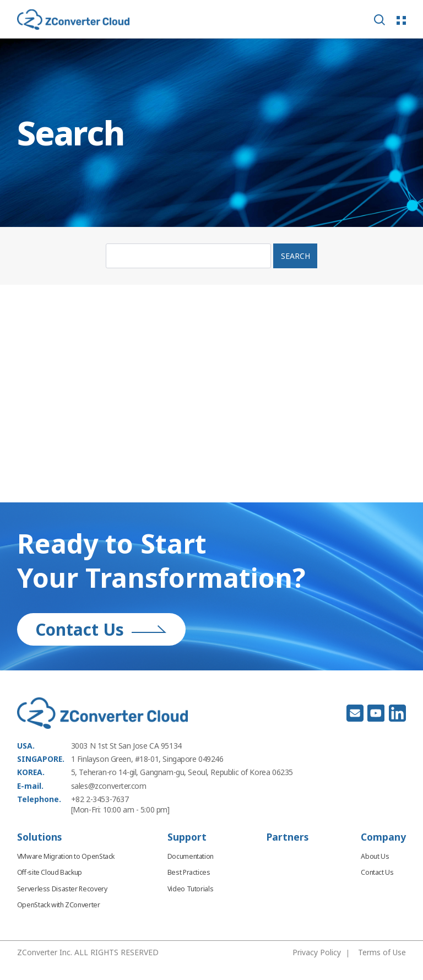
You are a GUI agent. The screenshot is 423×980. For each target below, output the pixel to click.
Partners (288, 837)
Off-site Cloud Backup (50, 872)
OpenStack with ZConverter (59, 905)
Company (383, 837)
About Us (375, 856)
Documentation (191, 856)
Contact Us (101, 629)
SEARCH (295, 256)
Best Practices (189, 872)
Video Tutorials (191, 889)
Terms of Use (382, 952)
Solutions (39, 837)
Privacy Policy (317, 952)
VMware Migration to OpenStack (66, 856)
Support (187, 837)
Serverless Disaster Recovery (62, 889)
